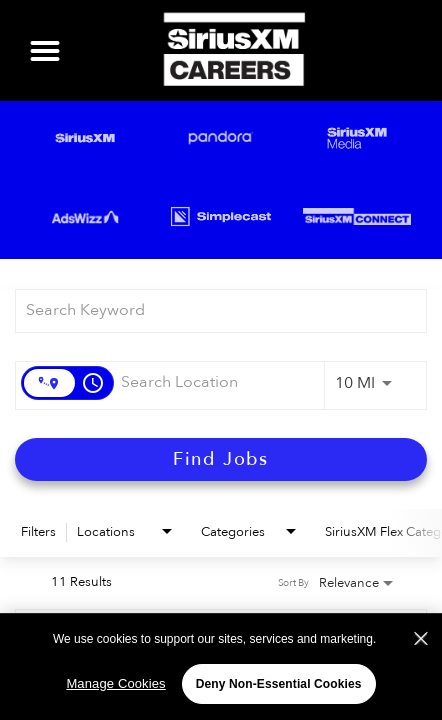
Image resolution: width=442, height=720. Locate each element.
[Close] (421, 643)
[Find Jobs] (221, 459)
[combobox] (211, 310)
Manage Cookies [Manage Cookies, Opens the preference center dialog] (115, 687)
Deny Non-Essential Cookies (279, 688)
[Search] (221, 459)
